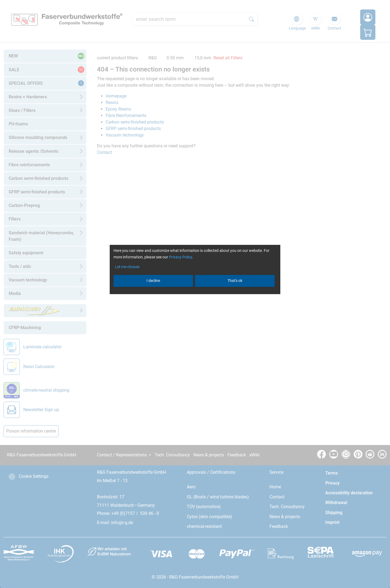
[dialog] (195, 294)
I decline (153, 281)
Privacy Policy (181, 257)
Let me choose (127, 267)
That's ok (235, 281)
